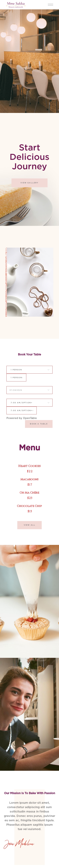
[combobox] (17, 370)
